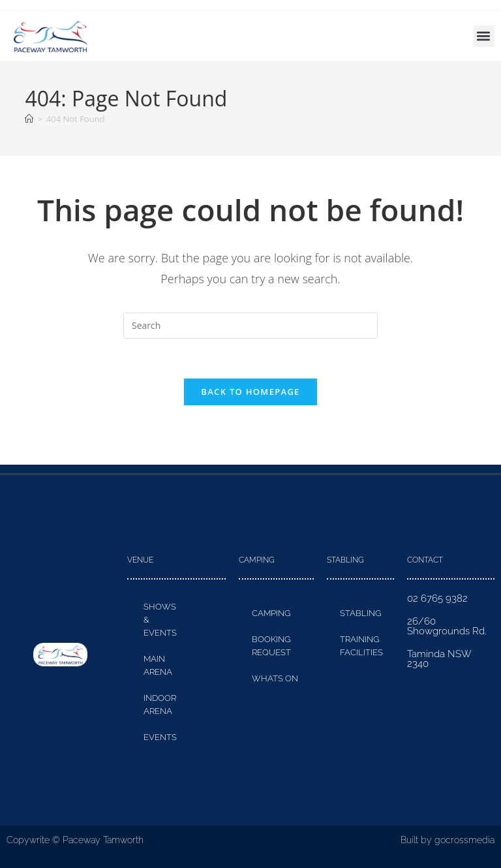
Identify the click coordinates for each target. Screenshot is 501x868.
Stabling (360, 613)
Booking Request (271, 646)
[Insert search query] (250, 326)
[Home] (29, 119)
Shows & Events (160, 620)
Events (160, 737)
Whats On (275, 678)
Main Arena (158, 665)
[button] (484, 36)
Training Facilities (361, 646)
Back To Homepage (250, 392)
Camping (271, 613)
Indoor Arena (160, 705)
